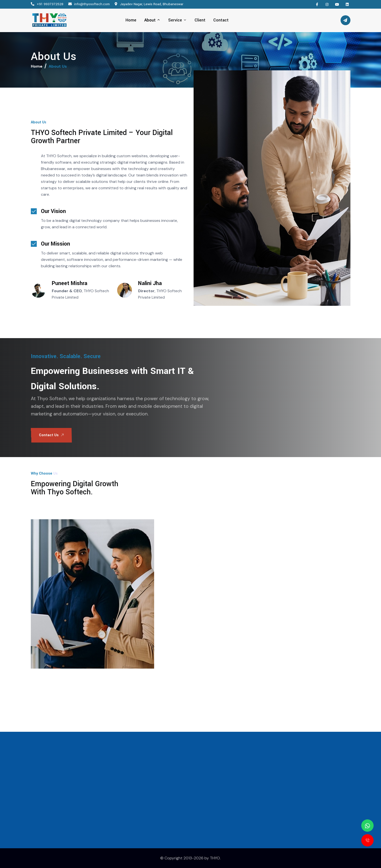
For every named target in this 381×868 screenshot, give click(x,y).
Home (37, 66)
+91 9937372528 (50, 4)
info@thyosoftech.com (92, 4)
